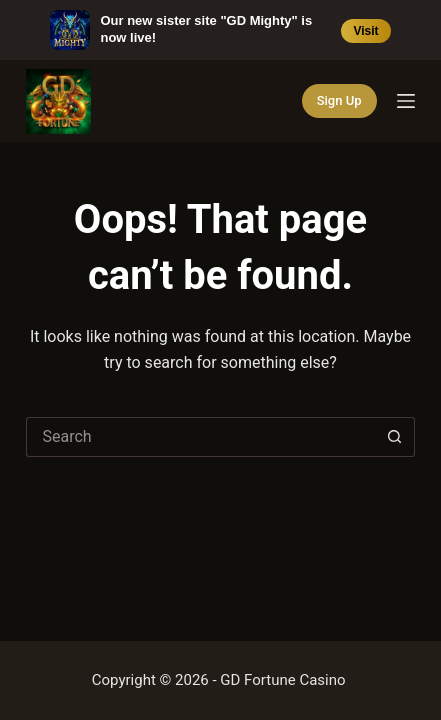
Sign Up (339, 100)
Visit (365, 31)
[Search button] (395, 437)
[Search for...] (200, 437)
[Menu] (406, 101)
